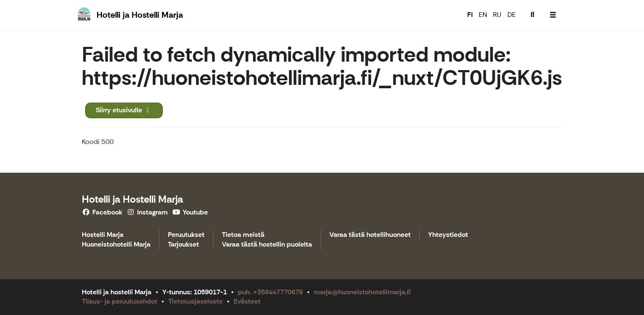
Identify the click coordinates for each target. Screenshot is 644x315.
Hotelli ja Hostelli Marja (132, 199)
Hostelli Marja (103, 235)
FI (470, 15)
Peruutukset (186, 235)
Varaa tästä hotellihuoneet (370, 235)
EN (483, 15)
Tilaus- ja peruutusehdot (120, 301)
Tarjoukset (183, 245)
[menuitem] (533, 15)
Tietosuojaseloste (195, 301)
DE (512, 15)
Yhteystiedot (448, 235)
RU (497, 15)
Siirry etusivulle (124, 110)
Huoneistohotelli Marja (116, 245)
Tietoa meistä (243, 235)
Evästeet (247, 301)
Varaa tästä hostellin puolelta (267, 245)
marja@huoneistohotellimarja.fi (362, 292)
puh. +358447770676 (270, 292)
